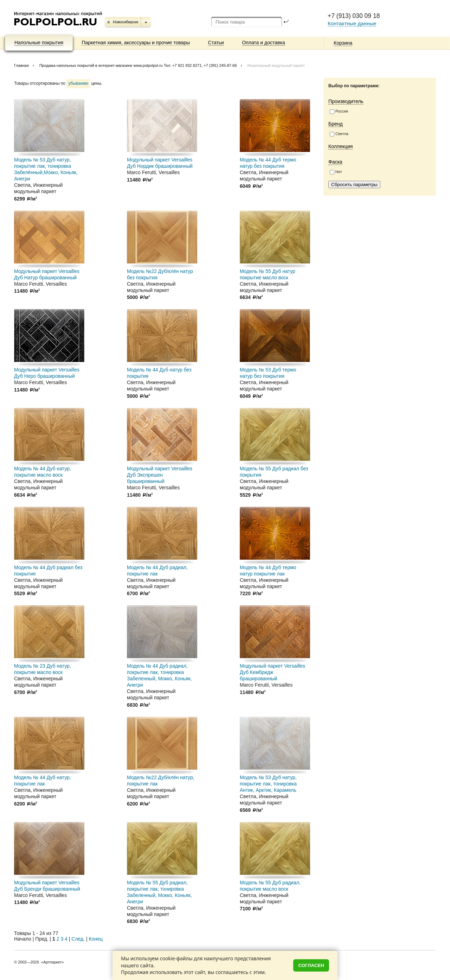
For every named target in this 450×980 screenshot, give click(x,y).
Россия (339, 112)
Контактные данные (352, 23)
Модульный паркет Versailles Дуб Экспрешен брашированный (160, 475)
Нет (336, 172)
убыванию (78, 83)
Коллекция (340, 146)
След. (78, 939)
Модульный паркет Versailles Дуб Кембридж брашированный (272, 672)
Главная (21, 65)
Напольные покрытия (39, 43)
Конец (96, 939)
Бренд (336, 124)
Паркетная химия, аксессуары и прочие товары (136, 43)
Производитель (346, 101)
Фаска (335, 162)
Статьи (216, 43)
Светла (339, 134)
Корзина (343, 43)
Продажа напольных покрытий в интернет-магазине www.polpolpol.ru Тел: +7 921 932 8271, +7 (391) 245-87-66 (138, 65)
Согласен (311, 965)
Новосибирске (126, 22)
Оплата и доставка (263, 43)
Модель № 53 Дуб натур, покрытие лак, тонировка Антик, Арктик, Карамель (268, 784)
